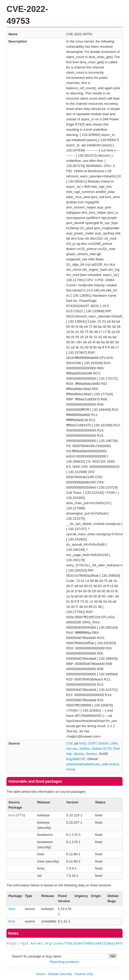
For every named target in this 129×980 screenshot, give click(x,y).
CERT (92, 743)
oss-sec (72, 749)
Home (41, 974)
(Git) (90, 974)
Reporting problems (64, 962)
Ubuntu (79, 754)
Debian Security (60, 974)
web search (110, 764)
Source (80, 974)
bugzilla (72, 759)
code (86, 764)
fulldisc (85, 749)
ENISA (104, 743)
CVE (70, 743)
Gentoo (92, 754)
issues (95, 764)
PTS (21, 815)
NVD (82, 743)
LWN (114, 743)
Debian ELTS (102, 749)
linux (12, 815)
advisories (74, 764)
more (70, 769)
